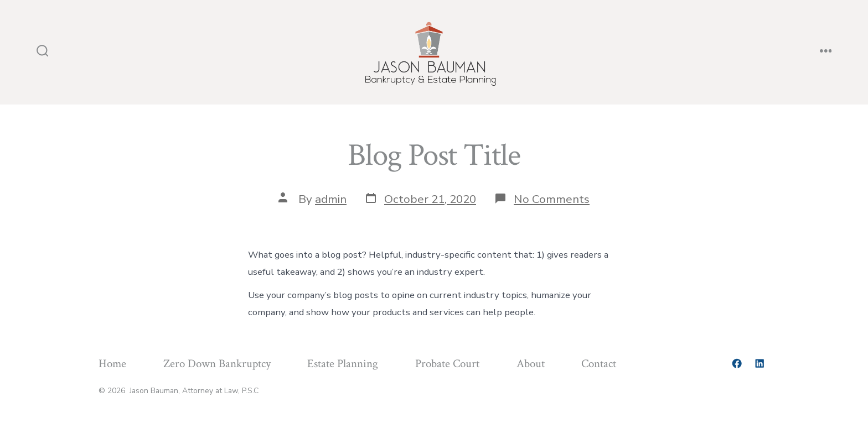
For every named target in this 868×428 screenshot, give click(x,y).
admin (331, 199)
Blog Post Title (434, 155)
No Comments (552, 199)
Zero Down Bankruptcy (217, 364)
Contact (599, 364)
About (531, 364)
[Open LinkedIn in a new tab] (759, 363)
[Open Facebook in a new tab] (737, 363)
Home (112, 364)
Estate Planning (343, 364)
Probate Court (447, 364)
